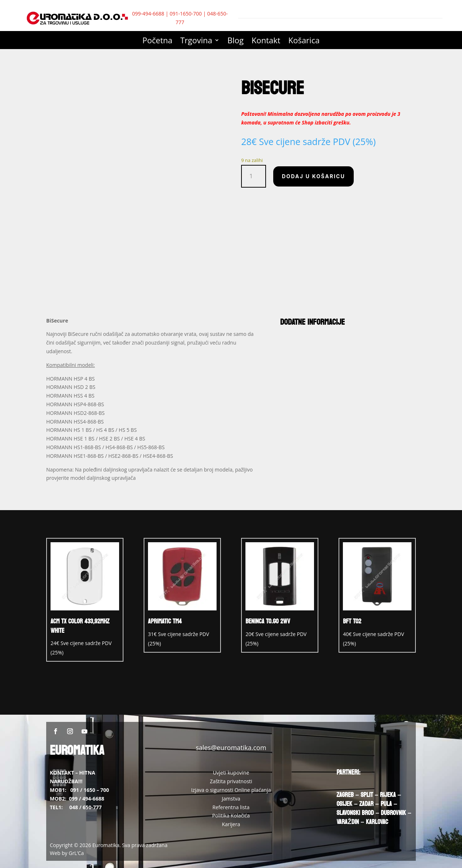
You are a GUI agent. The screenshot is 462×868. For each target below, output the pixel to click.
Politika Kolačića (231, 816)
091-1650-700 (186, 14)
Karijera (231, 824)
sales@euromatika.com (231, 748)
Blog (236, 41)
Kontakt (266, 41)
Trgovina (197, 41)
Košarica (304, 41)
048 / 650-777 (86, 807)
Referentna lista (231, 807)
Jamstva (231, 799)
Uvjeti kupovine (231, 773)
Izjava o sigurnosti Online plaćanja (231, 790)
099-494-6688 (148, 14)
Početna (158, 41)
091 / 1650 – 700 (90, 790)
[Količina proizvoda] (254, 176)
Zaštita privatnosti (231, 781)
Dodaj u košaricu (313, 176)
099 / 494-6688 (87, 799)
